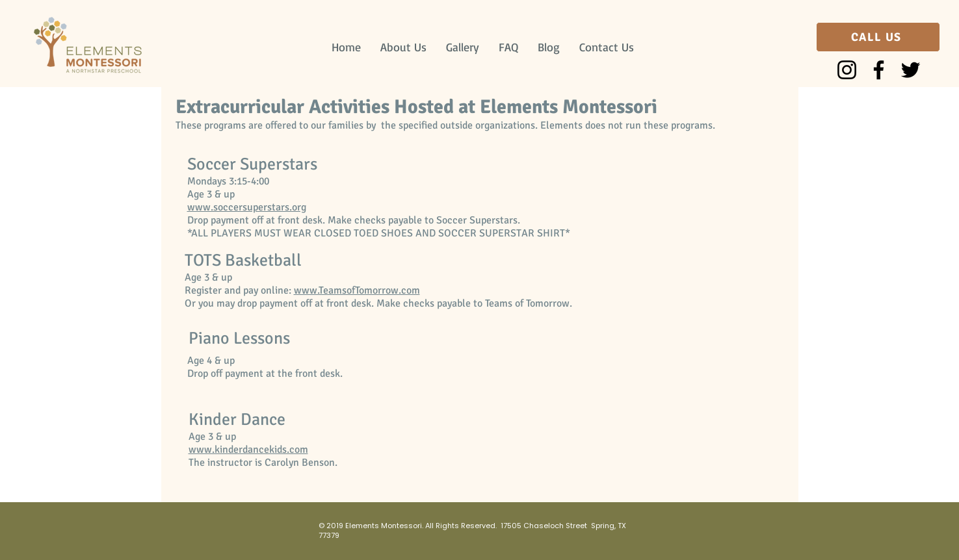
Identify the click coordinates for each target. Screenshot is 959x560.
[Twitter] (911, 70)
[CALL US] (878, 37)
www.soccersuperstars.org (247, 207)
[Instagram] (847, 70)
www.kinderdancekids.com (248, 450)
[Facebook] (879, 70)
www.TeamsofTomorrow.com (357, 290)
